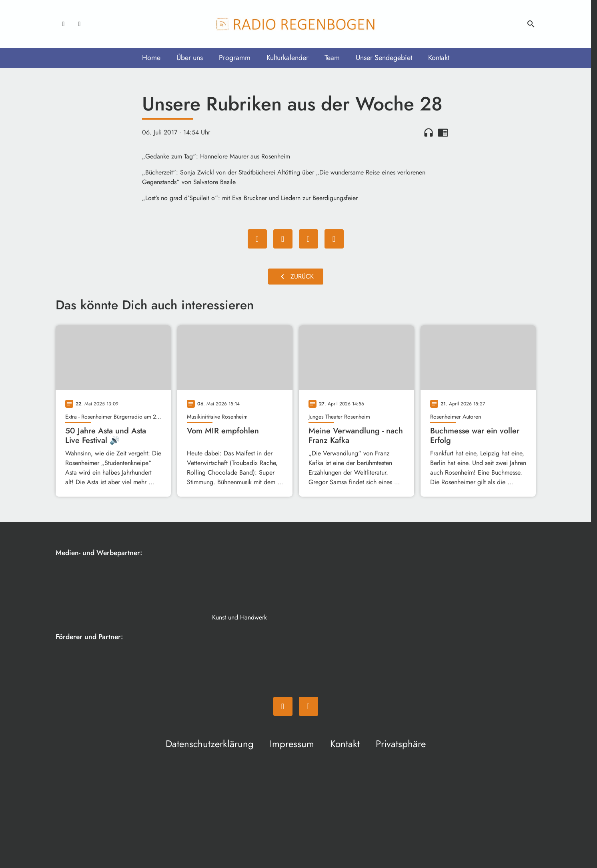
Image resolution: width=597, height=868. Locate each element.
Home (151, 58)
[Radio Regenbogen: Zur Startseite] (296, 24)
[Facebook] (64, 24)
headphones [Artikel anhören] (429, 132)
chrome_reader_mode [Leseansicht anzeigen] (443, 132)
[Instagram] (80, 24)
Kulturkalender (287, 58)
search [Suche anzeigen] (531, 24)
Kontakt (439, 58)
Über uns (190, 58)
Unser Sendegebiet (384, 58)
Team (332, 58)
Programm (235, 58)
